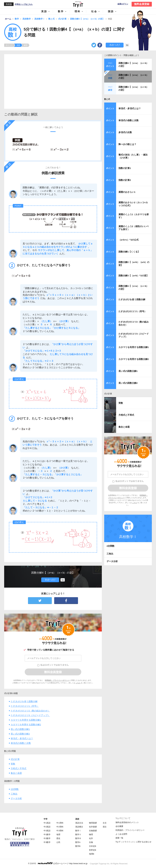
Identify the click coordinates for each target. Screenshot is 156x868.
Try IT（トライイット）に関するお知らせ (133, 842)
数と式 (107, 99)
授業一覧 (119, 838)
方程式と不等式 (19, 768)
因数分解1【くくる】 (129, 252)
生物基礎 (93, 831)
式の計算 (15, 759)
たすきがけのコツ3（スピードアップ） (30, 715)
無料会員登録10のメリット (127, 822)
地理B (92, 854)
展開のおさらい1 (127, 192)
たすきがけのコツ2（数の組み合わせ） (30, 711)
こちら (78, 683)
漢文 (105, 827)
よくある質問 (121, 834)
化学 (91, 838)
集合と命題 (16, 773)
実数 (13, 764)
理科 (78, 11)
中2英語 (47, 827)
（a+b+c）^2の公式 (129, 240)
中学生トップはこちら (24, 4)
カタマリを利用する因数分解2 (26, 725)
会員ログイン (123, 4)
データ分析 (16, 798)
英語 (44, 11)
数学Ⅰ (78, 831)
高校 (77, 819)
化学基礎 (93, 827)
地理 (58, 835)
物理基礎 (93, 823)
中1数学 (47, 835)
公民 (58, 842)
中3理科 (60, 831)
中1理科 (60, 823)
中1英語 (47, 823)
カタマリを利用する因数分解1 (26, 720)
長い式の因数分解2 (20, 734)
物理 (91, 835)
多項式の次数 (125, 132)
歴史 (58, 838)
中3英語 (47, 831)
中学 (46, 819)
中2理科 (60, 827)
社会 (94, 11)
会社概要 (119, 826)
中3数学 (47, 842)
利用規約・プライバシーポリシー (57, 680)
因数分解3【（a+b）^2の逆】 (134, 276)
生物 (91, 842)
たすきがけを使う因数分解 (24, 701)
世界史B (93, 850)
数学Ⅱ (78, 835)
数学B (78, 846)
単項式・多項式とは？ (22, 738)
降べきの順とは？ (127, 144)
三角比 (14, 794)
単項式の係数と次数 (21, 743)
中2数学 (47, 838)
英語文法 (79, 823)
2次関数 (15, 789)
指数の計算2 (125, 180)
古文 (105, 823)
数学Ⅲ (78, 838)
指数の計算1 (125, 168)
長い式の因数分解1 (20, 729)
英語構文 (79, 827)
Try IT (78, 4)
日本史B (93, 846)
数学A (78, 842)
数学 (61, 11)
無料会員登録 (142, 4)
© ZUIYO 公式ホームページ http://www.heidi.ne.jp (58, 863)
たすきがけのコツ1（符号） (25, 706)
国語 (111, 11)
